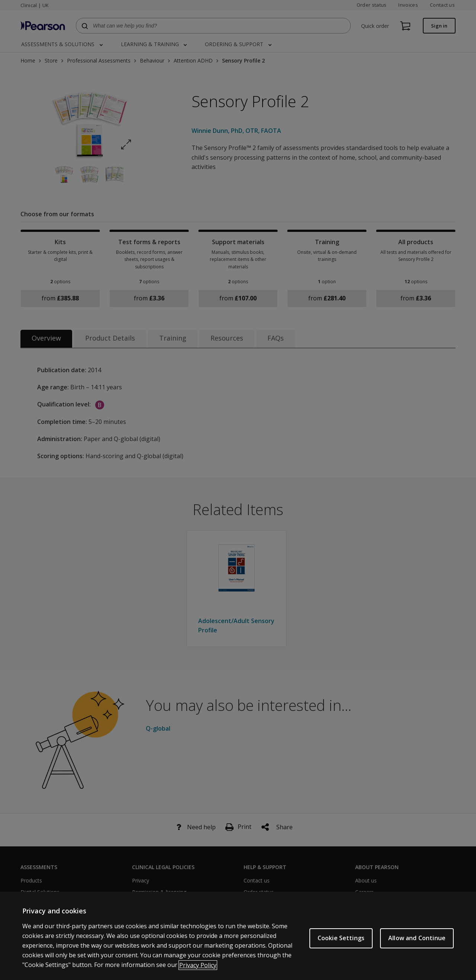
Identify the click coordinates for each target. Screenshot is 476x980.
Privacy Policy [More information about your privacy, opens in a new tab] (198, 972)
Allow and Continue (417, 945)
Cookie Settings (341, 945)
